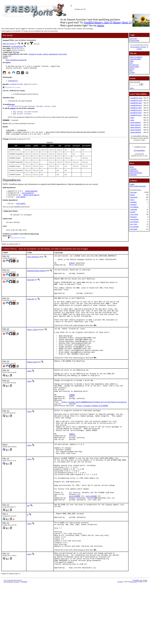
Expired (133, 212)
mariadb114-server (136, 110)
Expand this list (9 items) (18, 244)
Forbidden (133, 202)
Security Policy (135, 67)
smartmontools (53, 54)
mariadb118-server (136, 115)
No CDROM (134, 207)
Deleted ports (134, 171)
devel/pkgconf (32, 195)
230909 (72, 424)
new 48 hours (134, 222)
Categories (133, 169)
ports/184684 (75, 545)
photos (101, 25)
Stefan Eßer (31, 289)
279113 (72, 272)
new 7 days (134, 224)
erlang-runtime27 (136, 122)
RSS (146, 640)
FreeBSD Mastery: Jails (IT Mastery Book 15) (108, 22)
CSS (141, 640)
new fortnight (134, 227)
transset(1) (13, 82)
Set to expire (134, 214)
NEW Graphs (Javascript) (138, 186)
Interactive (134, 217)
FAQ (131, 63)
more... (132, 88)
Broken (133, 195)
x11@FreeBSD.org (17, 46)
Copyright (120, 641)
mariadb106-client (136, 103)
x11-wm (11, 44)
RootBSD (139, 49)
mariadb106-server (136, 105)
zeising (29, 395)
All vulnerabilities (139, 150)
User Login (133, 39)
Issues (132, 61)
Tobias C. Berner (32, 348)
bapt (28, 555)
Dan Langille (134, 641)
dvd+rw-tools (63, 54)
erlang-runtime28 (136, 130)
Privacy (132, 69)
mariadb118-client (136, 113)
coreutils (45, 54)
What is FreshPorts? (136, 57)
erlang (132, 118)
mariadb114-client (136, 108)
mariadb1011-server (136, 100)
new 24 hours (134, 219)
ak (28, 564)
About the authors (135, 59)
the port (12, 106)
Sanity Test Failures (136, 173)
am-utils (39, 54)
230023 (72, 471)
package (13, 110)
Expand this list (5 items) (13, 89)
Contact (132, 72)
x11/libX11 (21, 202)
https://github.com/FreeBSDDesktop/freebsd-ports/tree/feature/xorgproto (94, 433)
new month (134, 229)
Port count (134, 192)
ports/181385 (91, 545)
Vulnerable (134, 209)
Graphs (132, 184)
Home (132, 167)
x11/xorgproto (28, 198)
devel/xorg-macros (31, 200)
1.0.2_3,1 (6, 44)
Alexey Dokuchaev (33, 263)
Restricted (133, 205)
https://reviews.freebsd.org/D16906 (92, 437)
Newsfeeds (133, 175)
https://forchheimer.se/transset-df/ (16, 60)
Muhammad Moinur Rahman (36, 280)
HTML (137, 640)
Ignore (132, 200)
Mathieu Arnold (32, 386)
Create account (135, 40)
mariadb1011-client (136, 98)
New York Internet (135, 47)
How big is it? (134, 65)
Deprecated (134, 197)
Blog (131, 71)
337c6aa (16, 52)
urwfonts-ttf (32, 54)
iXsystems (143, 47)
